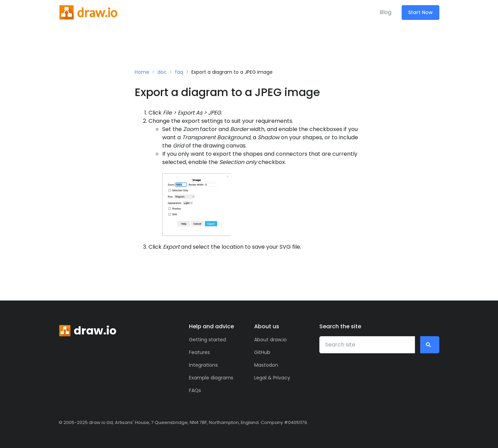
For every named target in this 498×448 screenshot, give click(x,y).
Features (199, 352)
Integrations (203, 365)
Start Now (420, 12)
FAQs (195, 390)
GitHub (262, 352)
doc (162, 72)
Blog (386, 12)
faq (179, 72)
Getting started (207, 340)
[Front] (88, 12)
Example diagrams (211, 378)
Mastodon (266, 365)
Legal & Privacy (272, 378)
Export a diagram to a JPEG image (232, 72)
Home (142, 72)
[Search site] (367, 345)
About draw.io (270, 340)
